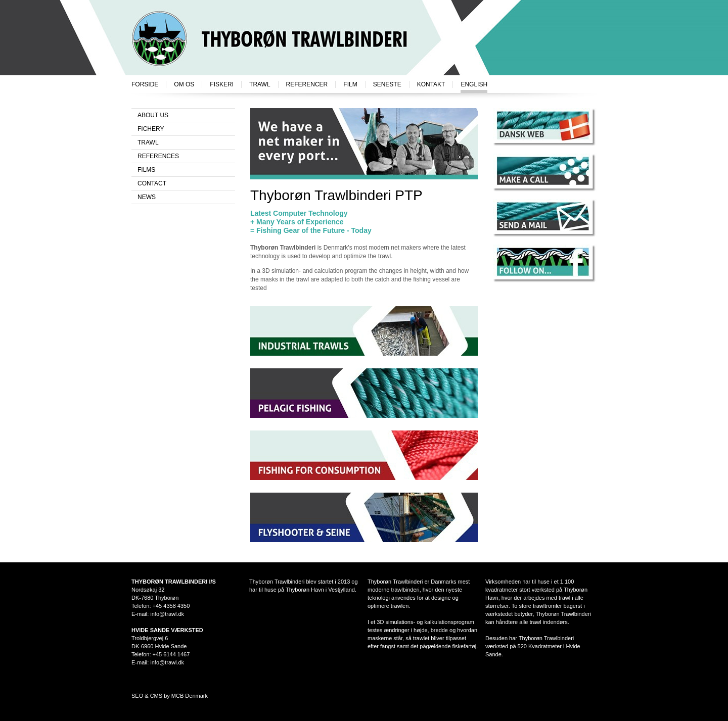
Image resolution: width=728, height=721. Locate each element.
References (158, 156)
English (474, 84)
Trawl (260, 84)
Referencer (307, 84)
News (147, 197)
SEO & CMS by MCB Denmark (170, 696)
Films (146, 170)
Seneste (387, 84)
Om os (184, 84)
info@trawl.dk (167, 614)
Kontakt (431, 84)
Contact (152, 183)
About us (153, 115)
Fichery (151, 129)
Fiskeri (222, 84)
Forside (145, 84)
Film (350, 84)
